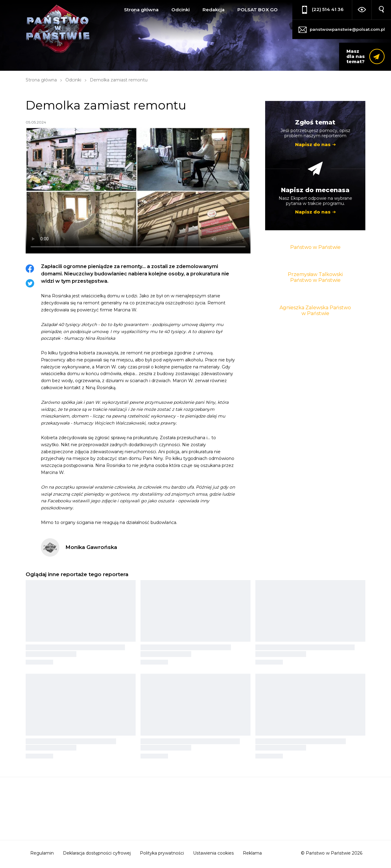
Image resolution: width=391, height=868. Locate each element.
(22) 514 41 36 (328, 9)
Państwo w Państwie (315, 247)
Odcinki (181, 10)
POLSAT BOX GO (258, 10)
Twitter (30, 283)
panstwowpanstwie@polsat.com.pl (347, 29)
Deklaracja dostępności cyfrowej (97, 853)
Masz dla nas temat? (356, 56)
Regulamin (42, 853)
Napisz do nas (313, 144)
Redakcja (214, 10)
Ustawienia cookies (213, 853)
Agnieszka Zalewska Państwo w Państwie (315, 310)
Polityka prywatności (162, 853)
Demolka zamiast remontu (119, 80)
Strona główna (141, 10)
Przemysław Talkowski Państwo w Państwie (315, 277)
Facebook (30, 269)
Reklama (252, 853)
